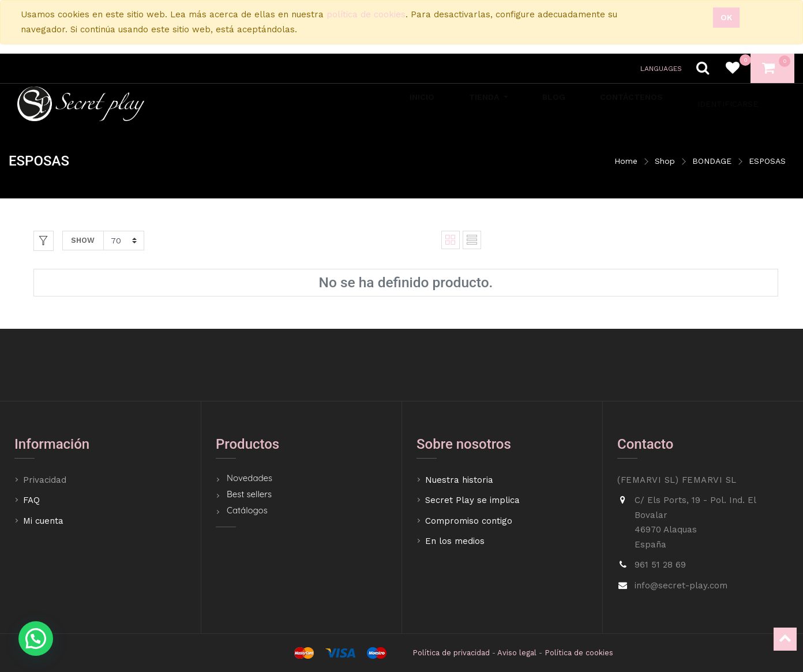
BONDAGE (712, 161)
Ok (726, 17)
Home (626, 161)
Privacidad (46, 480)
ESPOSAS (767, 161)
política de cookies (366, 14)
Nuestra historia (459, 480)
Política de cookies (579, 653)
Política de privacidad (451, 653)
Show (83, 240)
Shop (665, 161)
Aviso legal (517, 653)
